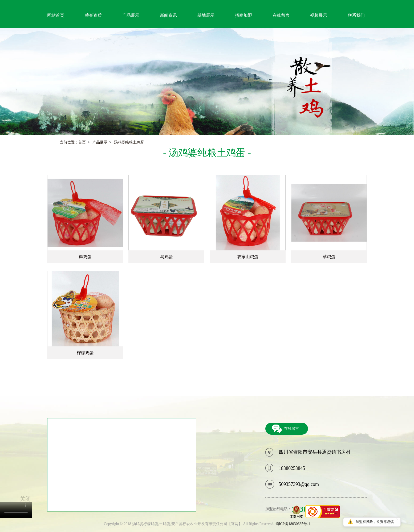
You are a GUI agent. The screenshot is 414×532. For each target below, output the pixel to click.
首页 (82, 142)
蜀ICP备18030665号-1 (293, 524)
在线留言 (281, 15)
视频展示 (319, 15)
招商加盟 (243, 15)
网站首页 (56, 15)
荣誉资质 (93, 15)
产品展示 (131, 15)
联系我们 (356, 15)
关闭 (25, 499)
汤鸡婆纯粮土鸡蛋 (129, 142)
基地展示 (206, 15)
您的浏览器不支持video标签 (16, 510)
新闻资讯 (168, 15)
